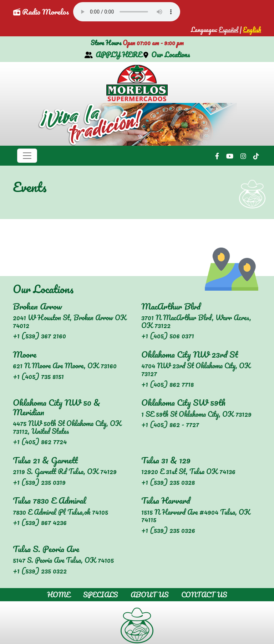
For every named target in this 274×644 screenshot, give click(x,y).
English (252, 30)
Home (59, 595)
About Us (149, 595)
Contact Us (204, 595)
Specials (100, 595)
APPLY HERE (113, 55)
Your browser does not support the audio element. (127, 12)
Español (229, 30)
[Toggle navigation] (27, 156)
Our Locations (167, 55)
